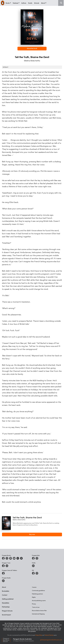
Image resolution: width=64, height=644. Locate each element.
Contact (5, 595)
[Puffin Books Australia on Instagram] (33, 566)
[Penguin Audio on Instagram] (3, 581)
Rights (34, 597)
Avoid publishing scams (39, 600)
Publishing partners (37, 594)
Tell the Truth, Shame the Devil (27, 518)
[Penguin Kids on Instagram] (37, 558)
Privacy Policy (39, 635)
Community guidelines (38, 590)
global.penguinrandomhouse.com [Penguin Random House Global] (51, 640)
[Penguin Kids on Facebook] (33, 558)
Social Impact (6, 615)
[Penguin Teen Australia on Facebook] (3, 566)
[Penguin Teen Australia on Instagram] (7, 566)
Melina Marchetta (32, 61)
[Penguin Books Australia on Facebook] (3, 558)
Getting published (8, 599)
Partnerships (6, 607)
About (4, 587)
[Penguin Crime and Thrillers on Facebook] (3, 573)
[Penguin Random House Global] (8, 640)
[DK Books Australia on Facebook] (33, 573)
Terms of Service (49, 635)
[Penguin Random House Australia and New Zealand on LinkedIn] (18, 558)
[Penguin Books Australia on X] (11, 558)
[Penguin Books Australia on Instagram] (7, 558)
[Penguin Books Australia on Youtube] (14, 558)
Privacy (34, 604)
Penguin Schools (7, 611)
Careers (34, 587)
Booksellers (6, 591)
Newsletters (6, 603)
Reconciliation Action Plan (39, 610)
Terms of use (36, 607)
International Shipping (38, 614)
